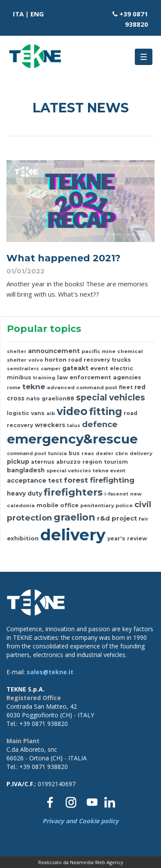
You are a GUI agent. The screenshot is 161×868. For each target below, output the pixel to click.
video (72, 411)
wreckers (50, 425)
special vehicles (111, 398)
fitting (106, 412)
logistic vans (26, 413)
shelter (17, 351)
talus (74, 425)
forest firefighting (99, 480)
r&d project (117, 518)
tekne (34, 386)
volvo (36, 360)
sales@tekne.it (50, 672)
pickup (18, 462)
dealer (105, 453)
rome (14, 387)
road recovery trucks (100, 360)
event (99, 368)
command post (27, 453)
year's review (127, 538)
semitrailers (23, 369)
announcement (54, 351)
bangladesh (26, 470)
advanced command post (82, 387)
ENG (37, 14)
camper (51, 369)
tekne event (109, 471)
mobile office (58, 505)
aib (51, 413)
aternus (43, 462)
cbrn (122, 453)
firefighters (73, 492)
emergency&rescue (72, 439)
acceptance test (35, 480)
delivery (141, 453)
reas (88, 453)
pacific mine (99, 351)
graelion (74, 517)
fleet (126, 387)
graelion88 (58, 398)
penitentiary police (106, 505)
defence (100, 424)
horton (56, 360)
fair (144, 519)
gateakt (75, 368)
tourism (116, 462)
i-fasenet (116, 494)
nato (33, 398)
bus (74, 453)
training (44, 378)
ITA (18, 14)
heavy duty (24, 493)
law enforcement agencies (99, 377)
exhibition (23, 538)
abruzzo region (79, 462)
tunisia (58, 453)
